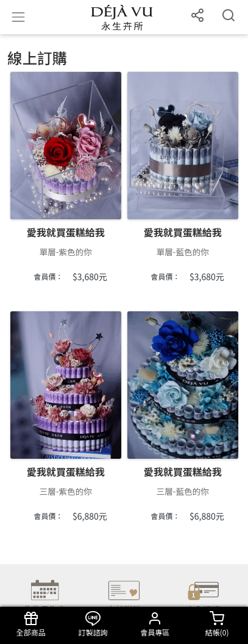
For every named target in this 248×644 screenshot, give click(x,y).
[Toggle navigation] (18, 17)
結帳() (217, 624)
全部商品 (31, 624)
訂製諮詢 (93, 624)
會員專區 (155, 624)
